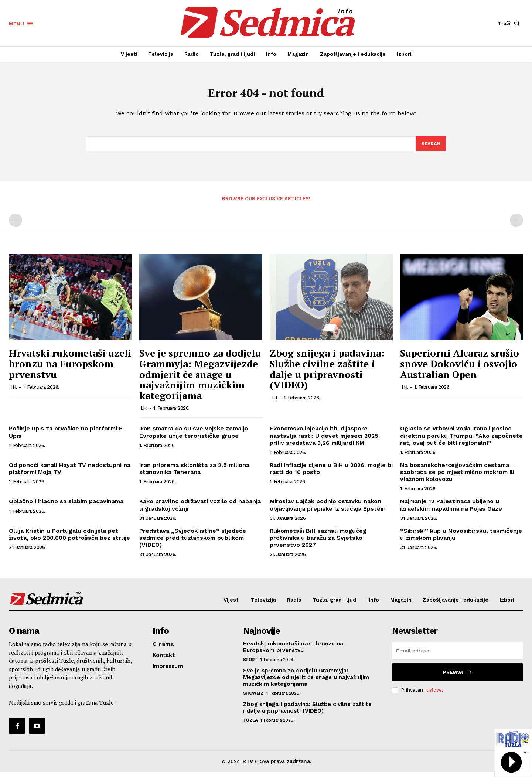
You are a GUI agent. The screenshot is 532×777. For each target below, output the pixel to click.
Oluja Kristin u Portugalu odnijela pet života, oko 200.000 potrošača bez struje (69, 539)
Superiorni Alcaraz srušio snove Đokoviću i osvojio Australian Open (460, 369)
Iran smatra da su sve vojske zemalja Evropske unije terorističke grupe (194, 437)
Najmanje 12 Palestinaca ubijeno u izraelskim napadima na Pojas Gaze (451, 510)
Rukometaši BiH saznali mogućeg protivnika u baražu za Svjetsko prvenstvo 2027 (318, 543)
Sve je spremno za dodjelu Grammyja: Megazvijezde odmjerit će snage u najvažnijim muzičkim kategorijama (200, 379)
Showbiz (253, 698)
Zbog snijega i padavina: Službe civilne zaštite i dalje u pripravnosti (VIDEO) (327, 374)
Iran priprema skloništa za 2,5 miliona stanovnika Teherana (194, 474)
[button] (511, 23)
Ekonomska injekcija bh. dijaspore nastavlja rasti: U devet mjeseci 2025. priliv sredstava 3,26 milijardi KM (325, 441)
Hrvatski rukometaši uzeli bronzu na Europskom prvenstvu (70, 369)
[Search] (430, 149)
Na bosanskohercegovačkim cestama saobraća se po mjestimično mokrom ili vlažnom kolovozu (457, 477)
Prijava (458, 677)
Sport (250, 665)
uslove (434, 695)
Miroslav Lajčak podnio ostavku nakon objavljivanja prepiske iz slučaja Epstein (328, 510)
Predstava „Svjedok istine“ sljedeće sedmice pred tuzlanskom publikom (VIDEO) (193, 543)
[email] (458, 656)
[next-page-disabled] (516, 226)
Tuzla (250, 725)
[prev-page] (16, 226)
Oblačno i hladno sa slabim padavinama (66, 507)
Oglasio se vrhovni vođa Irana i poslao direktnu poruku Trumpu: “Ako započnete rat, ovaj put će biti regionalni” (461, 441)
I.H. (14, 392)
